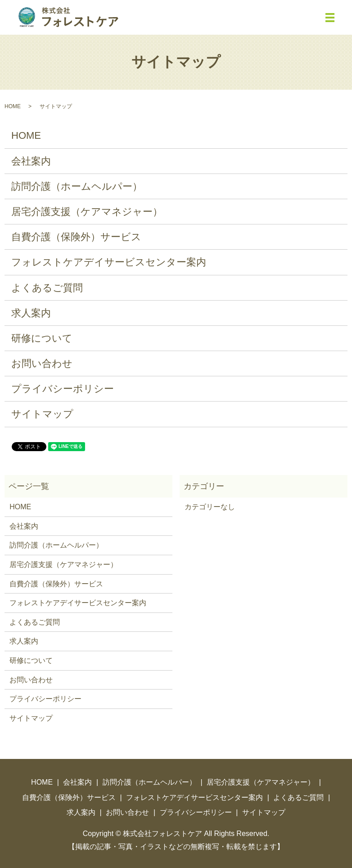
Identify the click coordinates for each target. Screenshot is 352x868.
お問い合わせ (42, 363)
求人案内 (31, 313)
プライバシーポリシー (63, 389)
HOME (13, 106)
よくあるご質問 (47, 288)
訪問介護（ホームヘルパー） (77, 186)
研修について (42, 338)
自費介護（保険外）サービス (76, 237)
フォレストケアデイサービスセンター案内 (109, 262)
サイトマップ (42, 414)
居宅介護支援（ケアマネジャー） (87, 212)
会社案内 (31, 161)
